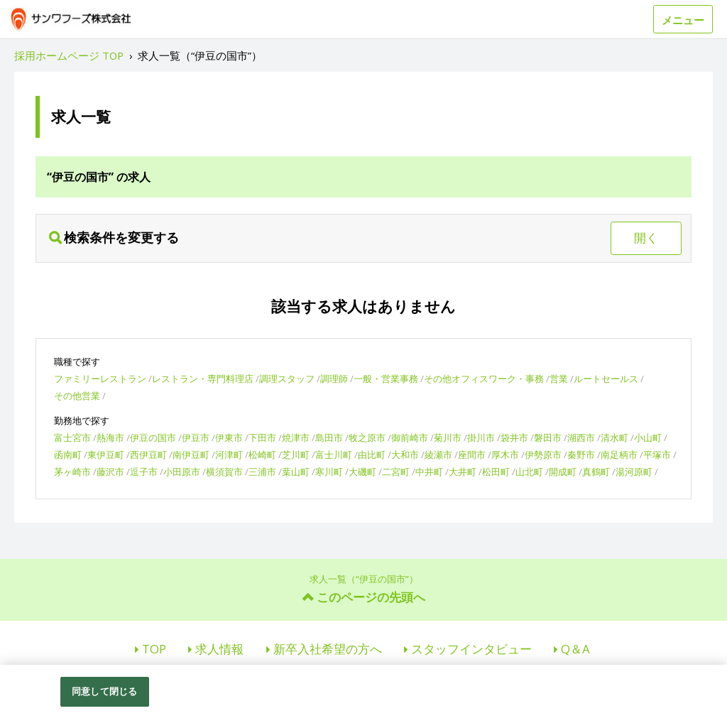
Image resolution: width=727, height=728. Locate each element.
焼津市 (296, 438)
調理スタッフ (287, 379)
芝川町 (296, 455)
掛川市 (481, 438)
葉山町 (296, 472)
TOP (154, 649)
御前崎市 (410, 438)
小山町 (648, 438)
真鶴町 (596, 472)
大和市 (405, 455)
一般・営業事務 (386, 379)
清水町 (614, 438)
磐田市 (548, 438)
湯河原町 (634, 472)
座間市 (472, 455)
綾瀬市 (438, 455)
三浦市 (262, 472)
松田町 (496, 472)
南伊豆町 (191, 455)
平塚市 (657, 455)
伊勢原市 (543, 455)
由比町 (372, 455)
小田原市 (182, 472)
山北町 (529, 472)
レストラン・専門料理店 (203, 379)
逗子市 (144, 472)
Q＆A (575, 649)
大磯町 (362, 472)
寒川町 (329, 472)
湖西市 (581, 438)
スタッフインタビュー (471, 649)
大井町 (463, 472)
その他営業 (77, 396)
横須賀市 (224, 472)
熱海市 (110, 438)
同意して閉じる (104, 691)
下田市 (262, 438)
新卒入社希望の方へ (328, 649)
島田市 (329, 438)
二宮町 (396, 472)
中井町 (429, 472)
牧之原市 (367, 438)
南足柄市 (619, 455)
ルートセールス (606, 379)
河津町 (229, 455)
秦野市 (581, 455)
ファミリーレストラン (100, 379)
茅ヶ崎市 (72, 472)
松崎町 (262, 455)
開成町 (563, 472)
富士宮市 (72, 438)
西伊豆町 (148, 455)
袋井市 (514, 438)
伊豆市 (196, 438)
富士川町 (334, 455)
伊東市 (229, 438)
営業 (559, 379)
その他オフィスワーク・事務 (484, 379)
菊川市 (448, 438)
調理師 (334, 379)
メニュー (683, 20)
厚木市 (505, 455)
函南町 (68, 455)
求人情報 (219, 649)
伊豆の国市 (153, 438)
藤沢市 (110, 472)
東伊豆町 (106, 455)
